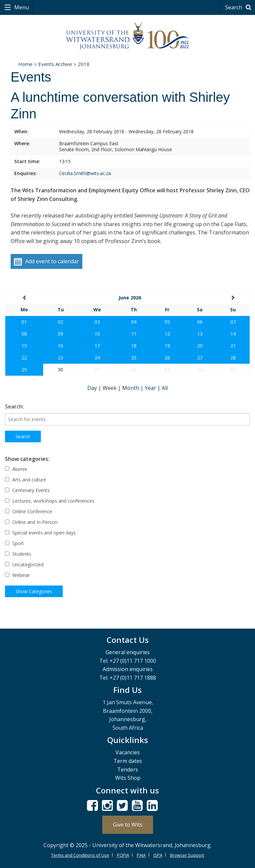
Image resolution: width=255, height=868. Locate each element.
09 (60, 334)
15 (24, 346)
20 (200, 346)
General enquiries (128, 652)
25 (134, 358)
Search (239, 7)
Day (93, 388)
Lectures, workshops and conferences (50, 501)
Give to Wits (128, 825)
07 (233, 322)
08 (24, 334)
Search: (14, 406)
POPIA (123, 855)
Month (131, 388)
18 (134, 346)
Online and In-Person (31, 522)
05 (167, 322)
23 (60, 358)
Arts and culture (26, 480)
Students (18, 554)
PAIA (141, 855)
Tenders (128, 770)
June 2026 (130, 298)
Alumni (16, 469)
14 (233, 334)
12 (167, 334)
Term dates (128, 761)
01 (24, 322)
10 (97, 334)
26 (167, 358)
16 (60, 346)
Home (25, 64)
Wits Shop (128, 778)
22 (24, 358)
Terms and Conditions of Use (80, 855)
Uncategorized (24, 564)
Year (151, 388)
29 (24, 370)
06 (200, 322)
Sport (14, 543)
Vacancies (128, 752)
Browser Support (187, 855)
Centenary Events (27, 490)
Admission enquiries (128, 669)
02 (60, 322)
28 (233, 358)
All (165, 388)
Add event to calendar (46, 262)
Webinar (17, 575)
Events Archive (55, 64)
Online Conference (29, 511)
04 (134, 322)
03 (97, 322)
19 (167, 346)
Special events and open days (40, 533)
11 (134, 334)
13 (200, 334)
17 (97, 346)
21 (233, 346)
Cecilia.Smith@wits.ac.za (85, 173)
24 (97, 358)
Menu (21, 7)
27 (200, 358)
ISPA (158, 855)
